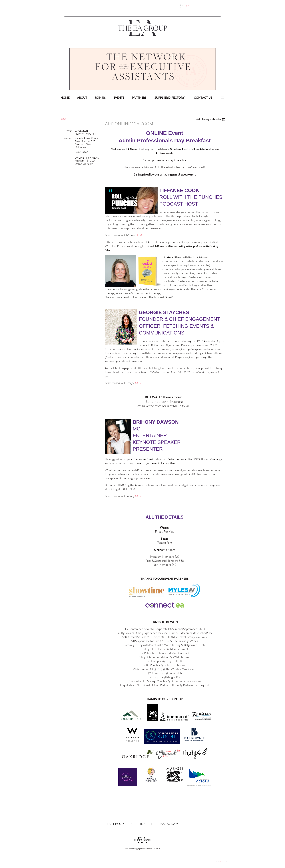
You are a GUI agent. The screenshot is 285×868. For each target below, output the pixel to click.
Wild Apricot (221, 862)
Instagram (169, 824)
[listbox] (211, 119)
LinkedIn (146, 824)
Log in (187, 5)
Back (64, 119)
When (69, 131)
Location (68, 138)
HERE (139, 235)
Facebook (116, 824)
